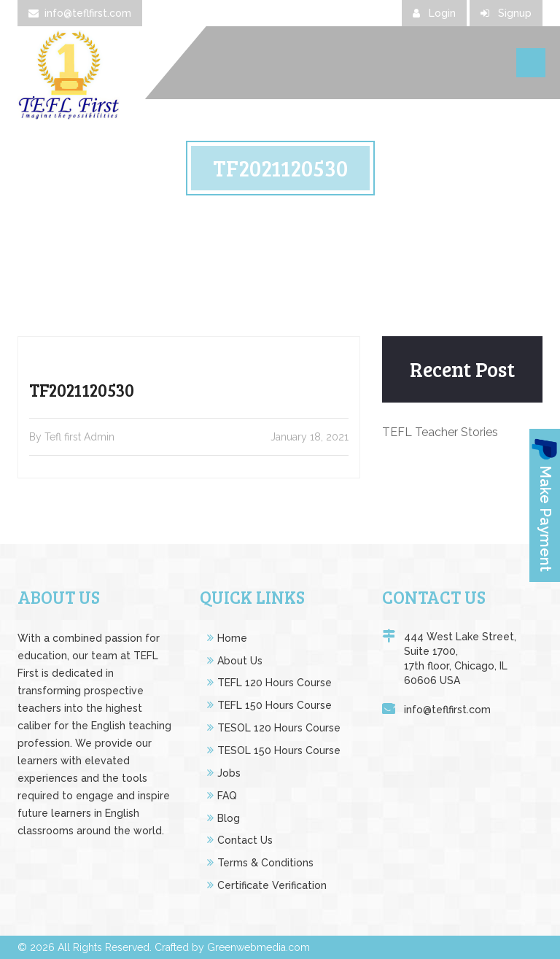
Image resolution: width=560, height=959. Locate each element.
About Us (240, 661)
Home (232, 638)
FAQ (227, 796)
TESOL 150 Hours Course (279, 750)
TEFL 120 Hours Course (275, 683)
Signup (506, 13)
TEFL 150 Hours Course (275, 705)
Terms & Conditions (265, 863)
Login (434, 13)
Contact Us (245, 840)
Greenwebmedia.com (258, 947)
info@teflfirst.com (80, 13)
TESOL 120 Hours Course (279, 728)
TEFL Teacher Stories (440, 432)
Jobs (229, 773)
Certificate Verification (272, 885)
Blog (229, 818)
